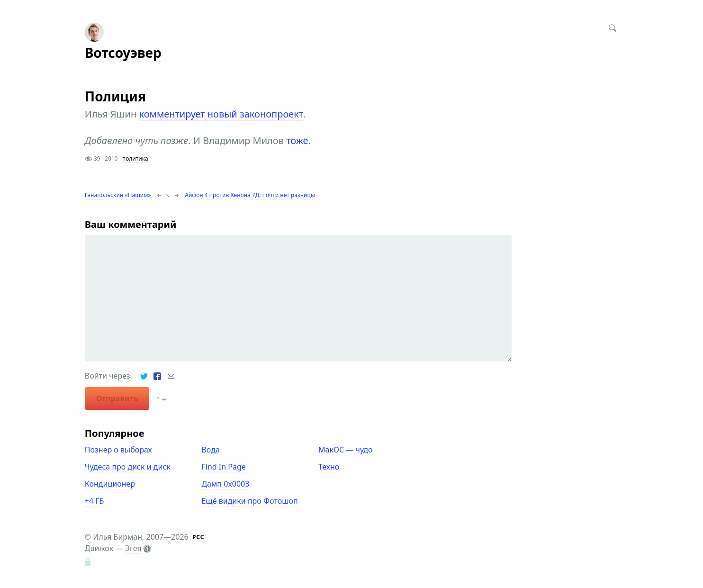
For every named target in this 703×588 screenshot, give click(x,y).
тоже (297, 140)
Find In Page (223, 467)
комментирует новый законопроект (221, 114)
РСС (198, 537)
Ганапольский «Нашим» (118, 195)
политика (135, 158)
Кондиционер (110, 484)
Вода (210, 450)
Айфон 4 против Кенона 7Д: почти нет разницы (250, 195)
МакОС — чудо (345, 450)
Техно (329, 467)
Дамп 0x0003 (225, 484)
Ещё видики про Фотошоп (249, 501)
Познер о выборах (118, 450)
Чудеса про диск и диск (128, 467)
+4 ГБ (94, 501)
